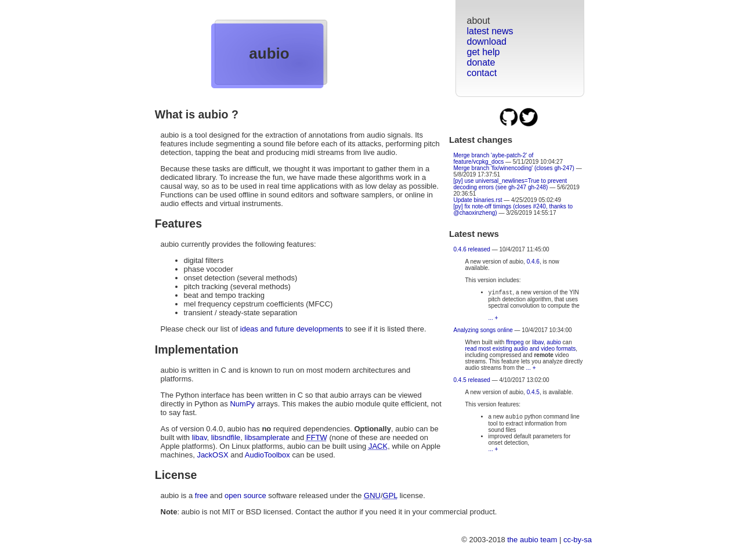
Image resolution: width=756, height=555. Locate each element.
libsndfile (226, 437)
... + (493, 319)
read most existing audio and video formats (521, 350)
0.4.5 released (472, 381)
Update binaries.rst (478, 200)
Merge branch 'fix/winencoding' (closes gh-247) (514, 168)
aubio (269, 53)
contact (482, 73)
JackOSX (212, 455)
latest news (490, 31)
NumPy (242, 404)
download (487, 42)
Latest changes (481, 140)
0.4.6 (533, 262)
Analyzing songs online (483, 331)
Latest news (474, 234)
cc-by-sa (578, 540)
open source (245, 495)
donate (481, 62)
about (479, 21)
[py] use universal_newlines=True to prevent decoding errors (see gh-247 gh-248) (511, 184)
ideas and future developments (292, 329)
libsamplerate (267, 437)
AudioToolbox (267, 455)
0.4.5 (533, 393)
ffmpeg (515, 343)
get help (484, 52)
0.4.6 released (472, 249)
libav (538, 343)
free (201, 495)
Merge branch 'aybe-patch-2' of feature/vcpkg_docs (494, 158)
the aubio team (532, 540)
